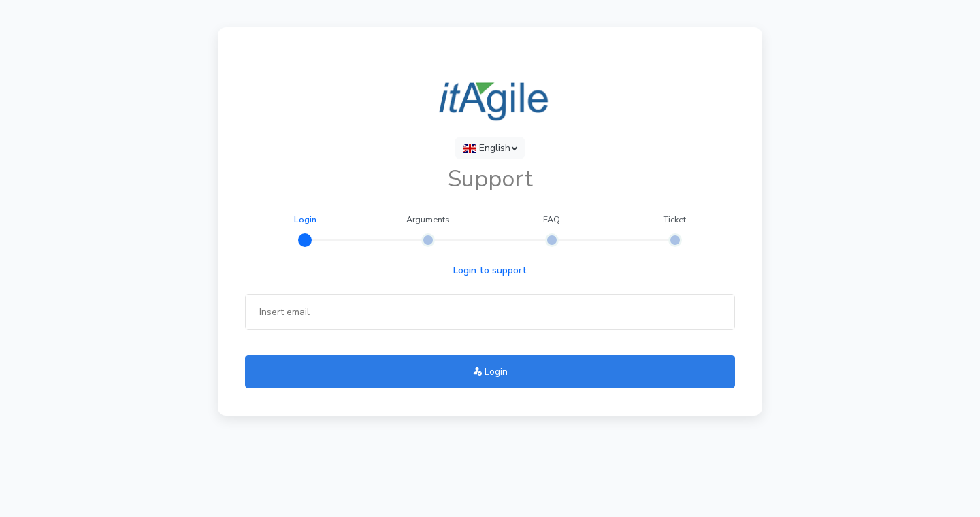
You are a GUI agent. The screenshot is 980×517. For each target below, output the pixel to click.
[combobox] (490, 148)
